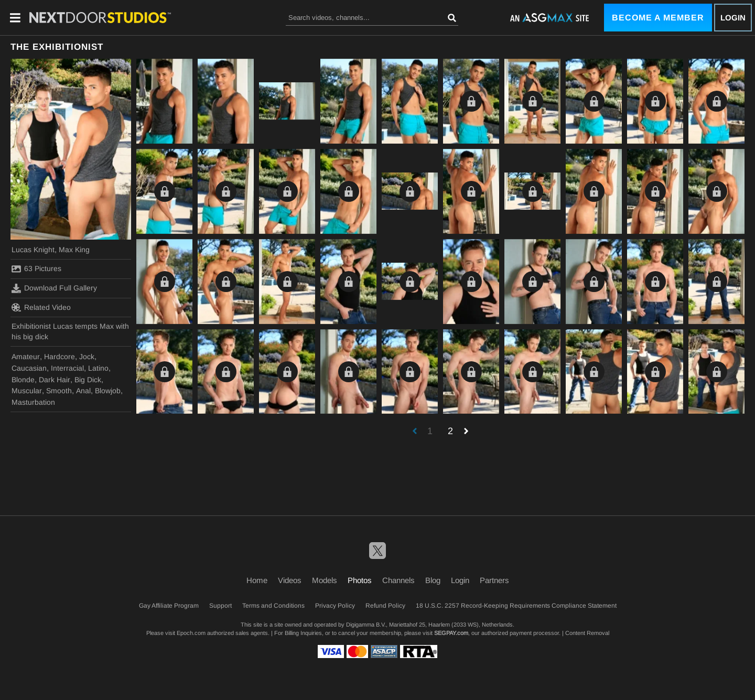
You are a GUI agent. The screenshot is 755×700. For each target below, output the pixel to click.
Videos (290, 580)
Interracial (67, 368)
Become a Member (658, 18)
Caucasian (29, 368)
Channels (398, 580)
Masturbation (33, 402)
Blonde (23, 380)
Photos (360, 580)
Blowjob (108, 391)
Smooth (59, 391)
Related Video (41, 307)
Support (220, 606)
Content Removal (587, 633)
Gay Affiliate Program (169, 606)
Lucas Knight (33, 250)
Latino (98, 368)
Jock (87, 357)
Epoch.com (191, 633)
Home (257, 580)
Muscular (27, 391)
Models (325, 580)
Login (733, 18)
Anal (83, 391)
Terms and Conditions (273, 606)
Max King (74, 250)
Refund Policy (385, 606)
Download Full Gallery (54, 288)
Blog (433, 580)
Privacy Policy (335, 606)
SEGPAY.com (451, 633)
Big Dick (88, 380)
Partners (494, 580)
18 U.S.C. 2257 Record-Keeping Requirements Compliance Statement (516, 606)
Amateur (26, 357)
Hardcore (60, 357)
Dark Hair (55, 380)
